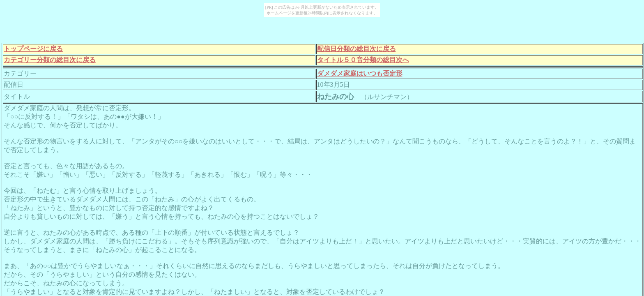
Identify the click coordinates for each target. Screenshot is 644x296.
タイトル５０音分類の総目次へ (363, 60)
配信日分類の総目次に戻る (356, 49)
